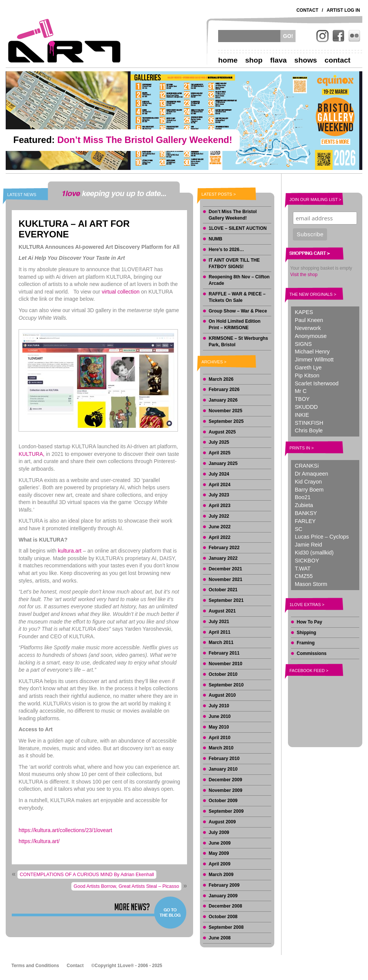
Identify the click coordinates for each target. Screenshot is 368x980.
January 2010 (223, 769)
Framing (306, 643)
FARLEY (305, 521)
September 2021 (226, 600)
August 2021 (222, 611)
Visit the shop (304, 275)
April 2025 (219, 453)
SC (299, 529)
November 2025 (226, 411)
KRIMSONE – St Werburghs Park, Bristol (238, 342)
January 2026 (223, 400)
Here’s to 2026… (226, 250)
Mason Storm (311, 584)
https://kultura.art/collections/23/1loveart (65, 830)
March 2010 (221, 748)
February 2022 (224, 548)
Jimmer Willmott (314, 360)
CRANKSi (307, 466)
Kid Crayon (308, 482)
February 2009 (224, 885)
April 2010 (219, 738)
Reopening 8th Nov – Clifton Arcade (239, 280)
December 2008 (225, 906)
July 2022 (219, 516)
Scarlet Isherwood (317, 383)
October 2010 (223, 674)
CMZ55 (304, 576)
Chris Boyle (309, 430)
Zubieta (304, 505)
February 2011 (224, 653)
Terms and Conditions (35, 966)
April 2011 (219, 632)
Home (228, 60)
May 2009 (219, 853)
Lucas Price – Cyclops (322, 537)
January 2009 (223, 896)
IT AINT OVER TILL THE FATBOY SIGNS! (234, 263)
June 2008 (220, 938)
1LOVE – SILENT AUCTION (238, 228)
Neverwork (308, 328)
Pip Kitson (307, 375)
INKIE (302, 415)
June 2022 (220, 527)
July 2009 (219, 832)
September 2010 (226, 685)
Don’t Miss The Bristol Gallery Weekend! (233, 215)
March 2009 (221, 875)
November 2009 (226, 790)
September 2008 (226, 927)
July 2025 (219, 442)
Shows (306, 60)
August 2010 (222, 695)
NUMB (215, 239)
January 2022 (223, 558)
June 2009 (220, 843)
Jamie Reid (308, 545)
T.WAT (303, 569)
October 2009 (223, 801)
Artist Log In (343, 10)
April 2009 (219, 864)
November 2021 (226, 580)
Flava (278, 60)
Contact (307, 10)
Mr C (301, 391)
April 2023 (219, 506)
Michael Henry (312, 352)
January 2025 (223, 463)
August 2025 (222, 432)
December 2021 (225, 569)
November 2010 (226, 664)
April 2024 (219, 485)
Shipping (306, 633)
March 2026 (221, 379)
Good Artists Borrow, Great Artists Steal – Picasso (126, 886)
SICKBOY (307, 561)
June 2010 (220, 716)
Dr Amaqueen (311, 474)
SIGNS (303, 344)
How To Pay (309, 622)
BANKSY (306, 513)
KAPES (304, 312)
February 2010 (224, 759)
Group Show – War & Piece (238, 311)
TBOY (302, 399)
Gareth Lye (308, 367)
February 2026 (224, 389)
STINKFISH (309, 423)
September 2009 (226, 811)
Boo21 (303, 497)
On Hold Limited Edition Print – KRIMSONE (235, 324)
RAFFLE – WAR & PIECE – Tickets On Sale (237, 297)
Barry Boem (309, 490)
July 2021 (219, 622)
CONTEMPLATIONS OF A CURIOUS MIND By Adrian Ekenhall (87, 875)
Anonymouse (311, 336)
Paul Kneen (309, 320)
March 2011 (221, 642)
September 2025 (226, 421)
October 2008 (223, 917)
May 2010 (219, 727)
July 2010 (219, 706)
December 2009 (225, 780)
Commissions (312, 653)
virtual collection (121, 292)
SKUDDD (306, 407)
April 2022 (219, 537)
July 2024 (219, 474)
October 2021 (223, 590)
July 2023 (219, 495)
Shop (254, 60)
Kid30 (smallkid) (314, 553)
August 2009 (222, 822)
